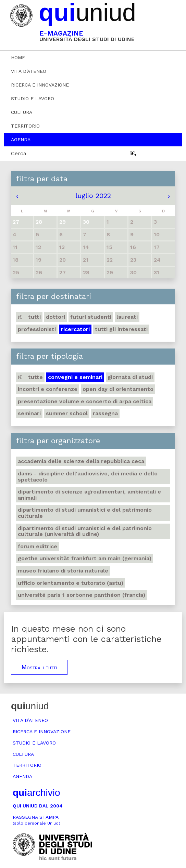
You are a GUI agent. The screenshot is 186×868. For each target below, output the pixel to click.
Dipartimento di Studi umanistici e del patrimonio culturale (85, 513)
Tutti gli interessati (121, 329)
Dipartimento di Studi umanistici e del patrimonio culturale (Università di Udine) (85, 531)
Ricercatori (75, 329)
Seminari (29, 413)
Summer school (67, 413)
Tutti (29, 317)
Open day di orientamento (118, 389)
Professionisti (37, 329)
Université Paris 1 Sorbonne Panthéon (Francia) (82, 595)
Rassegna (105, 413)
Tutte (30, 377)
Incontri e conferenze (48, 389)
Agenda (21, 140)
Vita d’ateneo (29, 71)
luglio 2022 (93, 196)
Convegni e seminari (75, 377)
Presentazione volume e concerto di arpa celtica (85, 401)
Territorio (25, 126)
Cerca (19, 153)
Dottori (55, 317)
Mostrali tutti (39, 667)
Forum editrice (38, 546)
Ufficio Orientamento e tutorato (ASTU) (71, 583)
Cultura (22, 112)
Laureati (127, 317)
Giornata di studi (130, 377)
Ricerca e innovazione (40, 85)
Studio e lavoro (33, 98)
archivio (36, 793)
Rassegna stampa (36, 820)
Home (18, 57)
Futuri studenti (91, 317)
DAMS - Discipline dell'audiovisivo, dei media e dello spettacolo (88, 477)
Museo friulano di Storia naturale (63, 571)
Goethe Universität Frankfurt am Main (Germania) (85, 558)
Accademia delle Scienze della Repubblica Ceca (81, 461)
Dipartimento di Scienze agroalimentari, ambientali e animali (89, 495)
